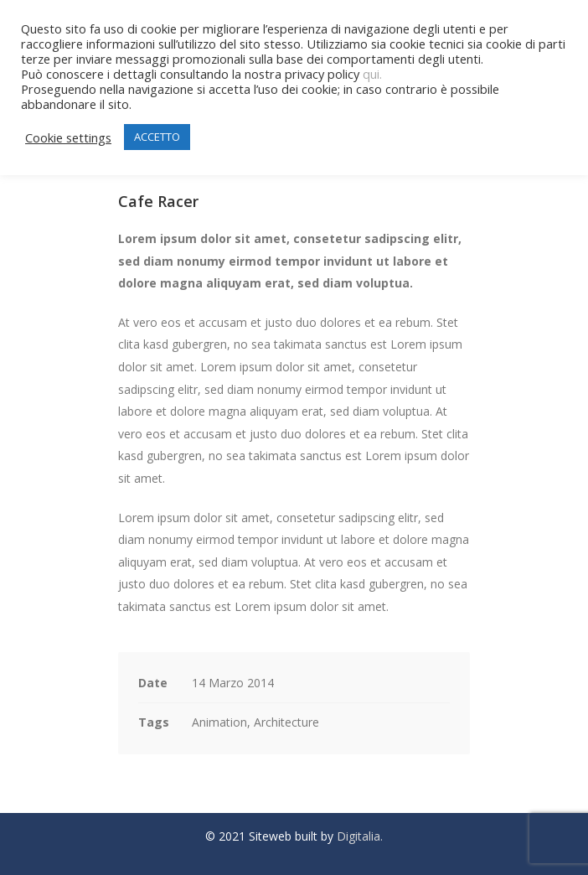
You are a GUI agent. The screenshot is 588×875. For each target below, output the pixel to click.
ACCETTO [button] (157, 137)
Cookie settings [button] (68, 137)
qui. (372, 74)
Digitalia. (360, 836)
